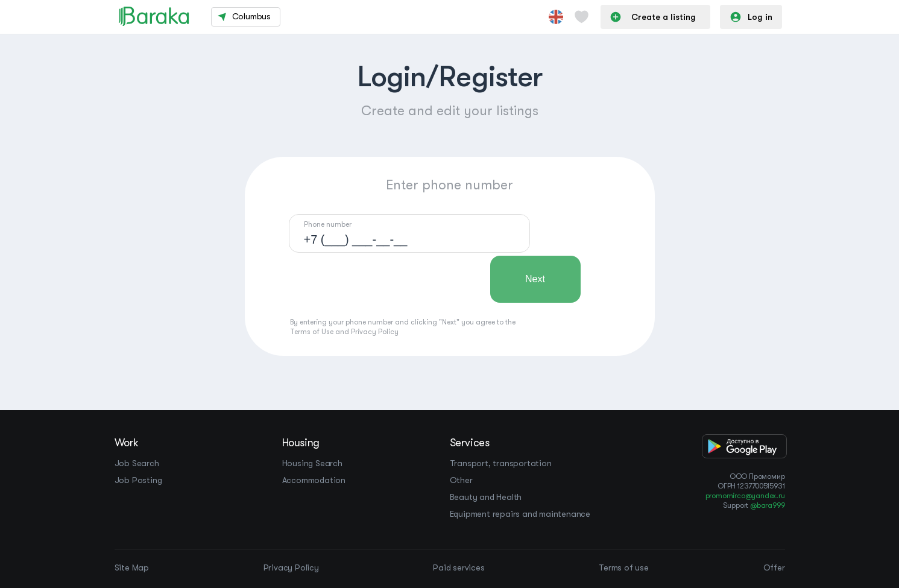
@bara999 (767, 505)
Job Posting (138, 480)
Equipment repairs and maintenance (520, 514)
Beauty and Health (486, 497)
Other (461, 480)
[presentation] (380, 279)
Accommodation (314, 480)
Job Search (137, 463)
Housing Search (312, 463)
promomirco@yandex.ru (745, 496)
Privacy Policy (375, 332)
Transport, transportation (501, 463)
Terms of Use (312, 332)
